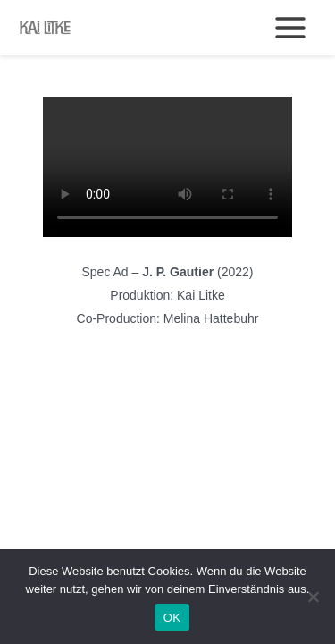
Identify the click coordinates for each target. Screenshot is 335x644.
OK (172, 618)
